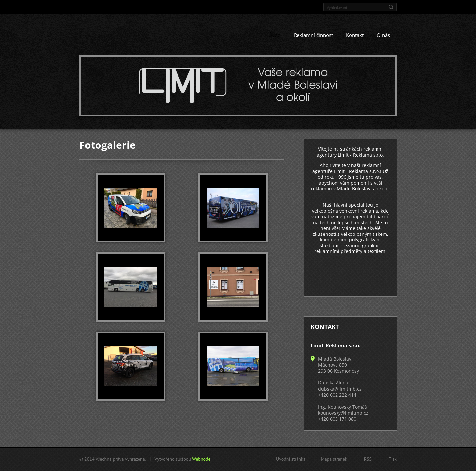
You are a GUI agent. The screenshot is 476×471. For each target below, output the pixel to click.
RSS (368, 459)
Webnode (201, 459)
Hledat (391, 7)
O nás (383, 35)
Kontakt (355, 35)
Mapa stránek (334, 459)
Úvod (275, 35)
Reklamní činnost (313, 35)
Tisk (393, 459)
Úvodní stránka (291, 459)
